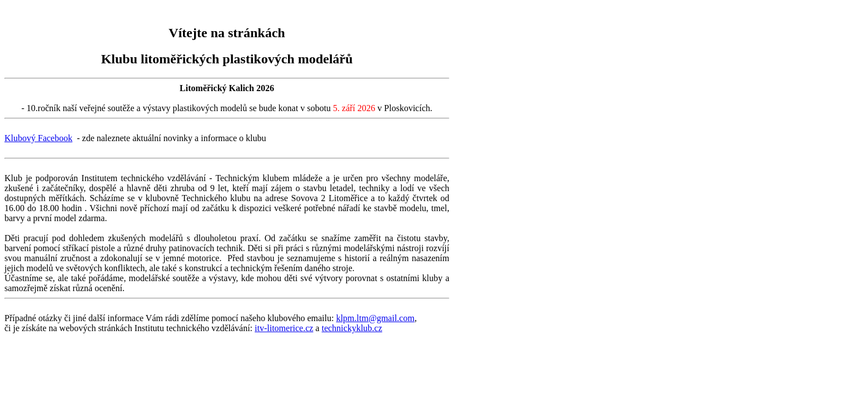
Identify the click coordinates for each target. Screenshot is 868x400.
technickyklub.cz (352, 328)
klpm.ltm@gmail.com (375, 318)
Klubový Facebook (38, 138)
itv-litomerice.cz (284, 328)
